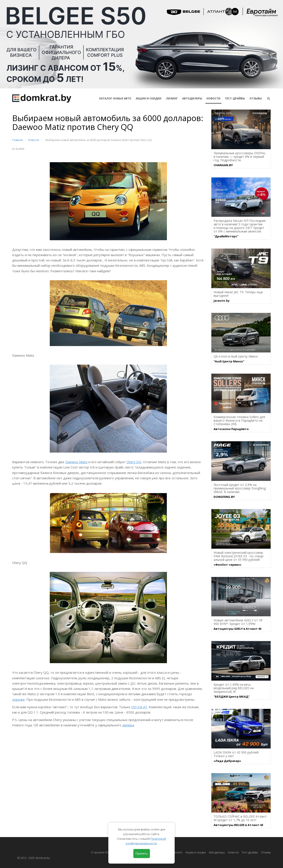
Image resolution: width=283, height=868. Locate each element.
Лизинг (172, 98)
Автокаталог (175, 852)
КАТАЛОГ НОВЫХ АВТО (115, 98)
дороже (18, 699)
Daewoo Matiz (76, 462)
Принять (142, 853)
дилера (128, 725)
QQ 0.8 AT (139, 707)
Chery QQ (134, 462)
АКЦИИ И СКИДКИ (149, 98)
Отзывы (256, 98)
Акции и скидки (196, 852)
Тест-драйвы (235, 98)
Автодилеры (192, 98)
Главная (17, 140)
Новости (213, 98)
